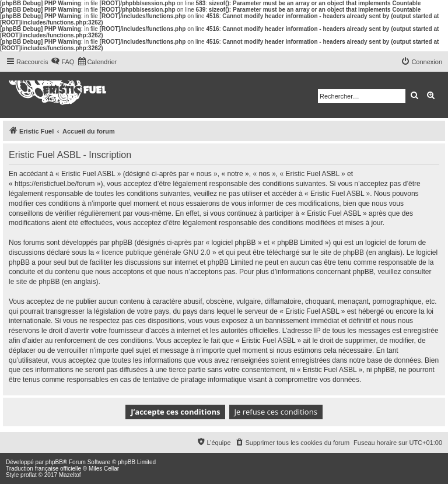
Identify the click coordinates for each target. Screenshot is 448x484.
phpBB (54, 462)
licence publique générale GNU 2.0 (156, 252)
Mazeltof (70, 475)
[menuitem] (62, 62)
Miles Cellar (104, 469)
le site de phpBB (339, 252)
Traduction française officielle (43, 469)
